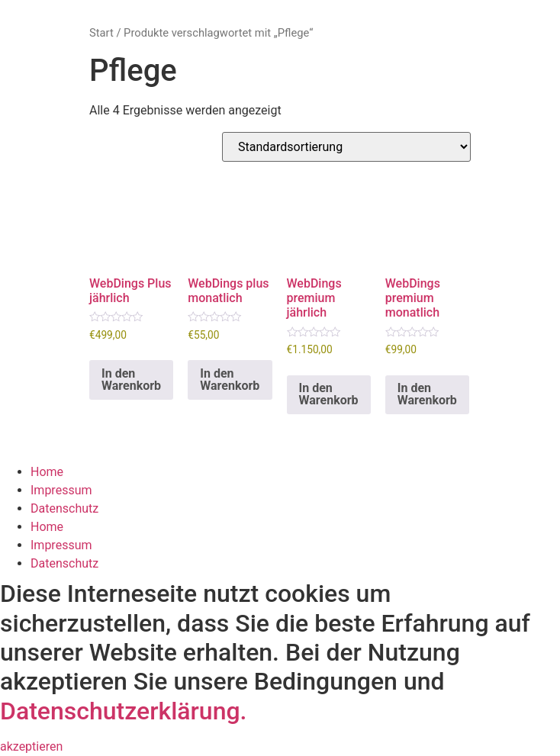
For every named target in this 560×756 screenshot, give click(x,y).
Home (47, 472)
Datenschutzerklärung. (124, 711)
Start (101, 33)
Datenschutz (64, 508)
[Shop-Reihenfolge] (346, 147)
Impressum (61, 490)
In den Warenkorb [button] (131, 380)
